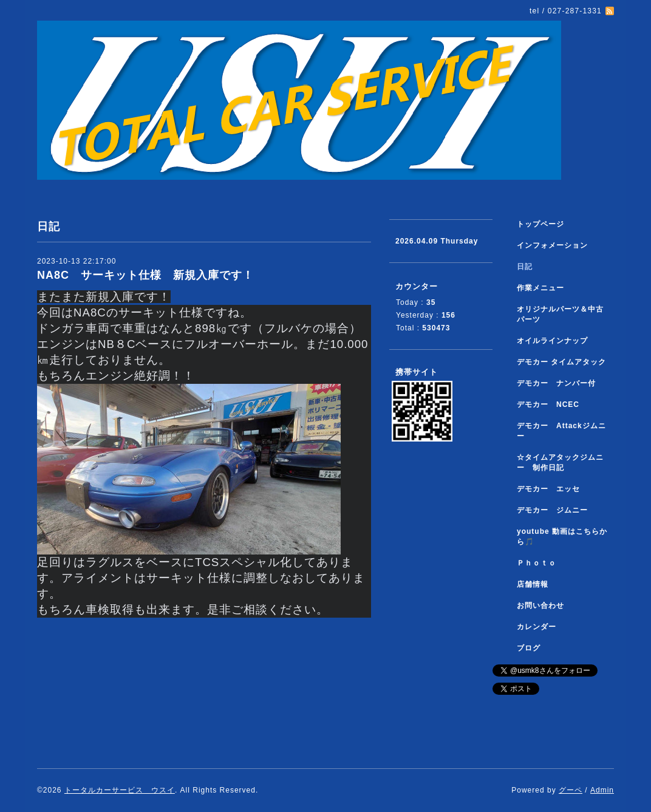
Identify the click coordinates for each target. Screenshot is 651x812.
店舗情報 (533, 584)
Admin (602, 790)
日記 (525, 267)
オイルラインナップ (552, 341)
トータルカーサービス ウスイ (120, 790)
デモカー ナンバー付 (556, 383)
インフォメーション (552, 245)
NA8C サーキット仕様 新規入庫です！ (145, 275)
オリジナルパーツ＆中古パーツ (560, 314)
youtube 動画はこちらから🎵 (562, 537)
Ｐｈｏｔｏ (537, 563)
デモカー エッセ (552, 489)
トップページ (540, 224)
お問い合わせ (540, 606)
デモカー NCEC (548, 404)
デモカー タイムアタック (561, 362)
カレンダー (537, 627)
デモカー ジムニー (552, 510)
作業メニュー (544, 288)
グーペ (571, 790)
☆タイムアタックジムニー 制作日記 (560, 462)
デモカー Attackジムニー (561, 431)
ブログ (529, 648)
